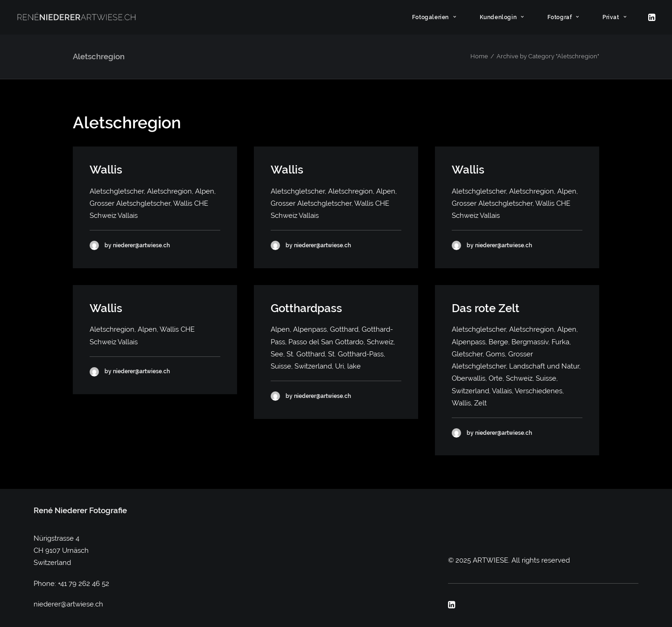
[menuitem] (438, 17)
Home (479, 56)
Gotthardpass (306, 308)
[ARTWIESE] (77, 17)
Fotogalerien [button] (434, 17)
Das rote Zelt (486, 308)
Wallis (106, 170)
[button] (651, 17)
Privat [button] (614, 17)
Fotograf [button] (563, 17)
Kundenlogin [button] (502, 17)
